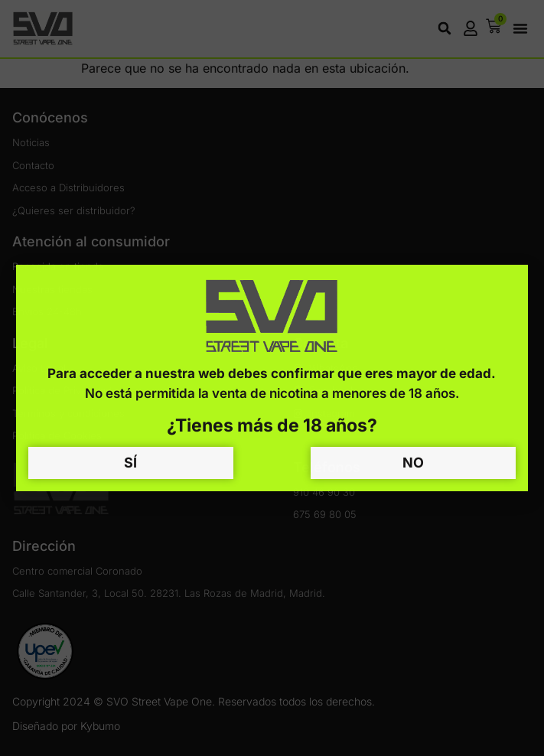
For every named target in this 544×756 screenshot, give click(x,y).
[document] (272, 378)
